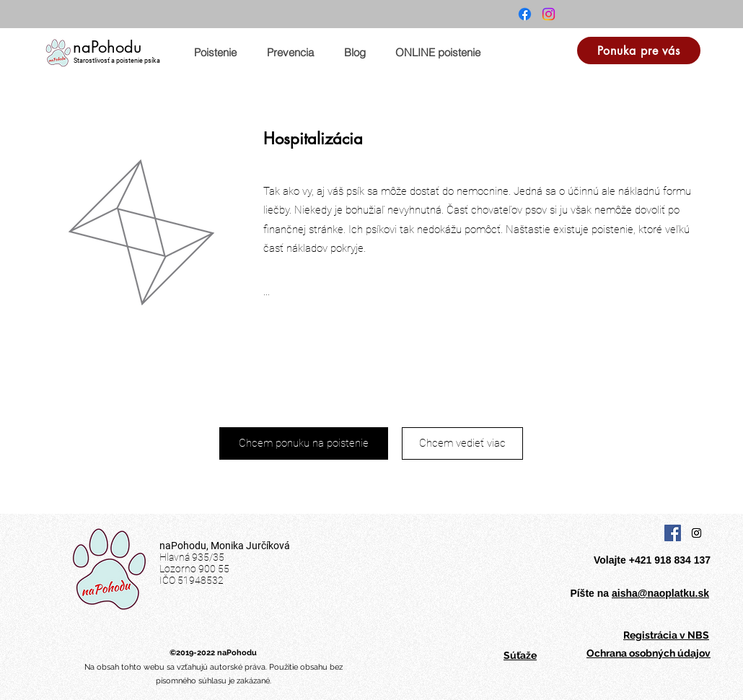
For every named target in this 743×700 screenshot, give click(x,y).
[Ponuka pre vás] (639, 51)
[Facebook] (525, 14)
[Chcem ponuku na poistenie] (304, 443)
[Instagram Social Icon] (696, 533)
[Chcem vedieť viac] (462, 443)
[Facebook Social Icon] (673, 533)
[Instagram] (549, 14)
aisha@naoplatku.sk (660, 593)
